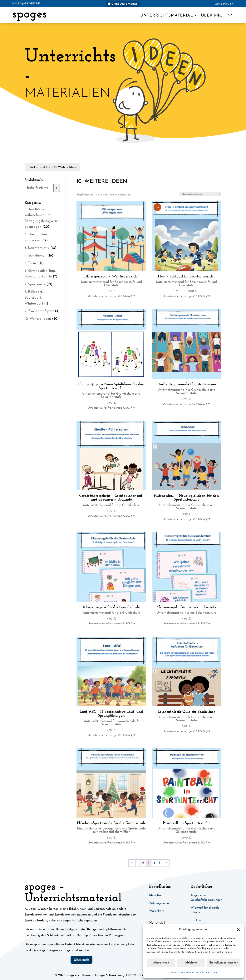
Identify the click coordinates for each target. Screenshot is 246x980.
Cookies (175, 972)
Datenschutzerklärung (192, 972)
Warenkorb (157, 911)
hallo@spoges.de (26, 4)
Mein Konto (224, 5)
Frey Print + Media (139, 975)
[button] (238, 930)
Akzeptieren (161, 963)
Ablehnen (191, 963)
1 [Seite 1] (138, 863)
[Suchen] (57, 188)
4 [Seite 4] (154, 863)
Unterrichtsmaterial (167, 15)
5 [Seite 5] (160, 863)
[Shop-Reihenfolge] (200, 194)
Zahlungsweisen (160, 903)
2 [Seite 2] (143, 863)
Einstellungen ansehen (224, 963)
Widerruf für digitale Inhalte (205, 910)
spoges (30, 14)
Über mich (213, 15)
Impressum (211, 972)
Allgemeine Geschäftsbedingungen (207, 898)
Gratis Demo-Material (125, 4)
